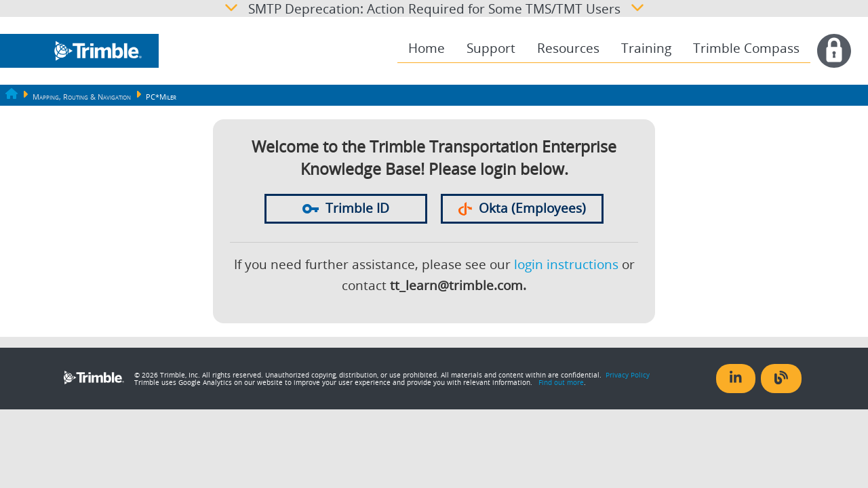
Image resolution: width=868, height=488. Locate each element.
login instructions (566, 264)
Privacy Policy (628, 375)
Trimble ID (346, 208)
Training (646, 48)
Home (427, 48)
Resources (568, 48)
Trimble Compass (746, 48)
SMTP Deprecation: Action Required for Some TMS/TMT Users (434, 8)
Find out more (561, 382)
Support (491, 48)
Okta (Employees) (522, 208)
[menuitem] (427, 48)
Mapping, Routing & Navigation (82, 97)
